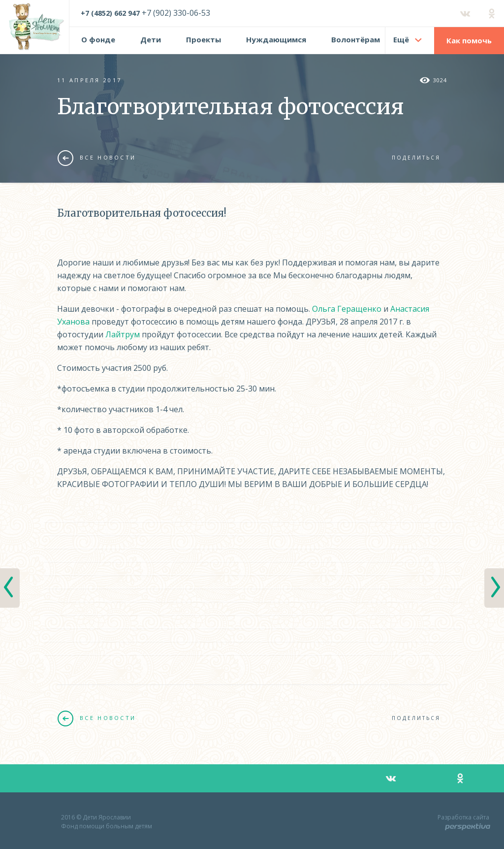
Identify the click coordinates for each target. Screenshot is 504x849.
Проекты (204, 39)
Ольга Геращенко (347, 309)
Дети (151, 39)
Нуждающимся (276, 39)
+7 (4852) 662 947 (110, 13)
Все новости (97, 158)
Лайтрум (123, 334)
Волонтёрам (356, 39)
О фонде (98, 39)
